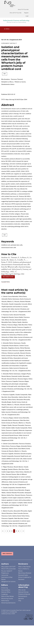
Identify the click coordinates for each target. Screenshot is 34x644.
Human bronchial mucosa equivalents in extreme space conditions (16, 521)
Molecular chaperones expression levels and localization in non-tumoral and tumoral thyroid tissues (17, 433)
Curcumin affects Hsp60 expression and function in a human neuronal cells (17, 306)
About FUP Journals (23, 9)
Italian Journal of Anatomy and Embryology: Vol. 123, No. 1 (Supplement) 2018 (17, 389)
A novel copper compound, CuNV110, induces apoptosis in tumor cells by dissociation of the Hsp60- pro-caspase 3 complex (17, 500)
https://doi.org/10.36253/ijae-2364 (16, 99)
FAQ (20, 601)
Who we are (22, 590)
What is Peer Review (24, 567)
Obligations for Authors (8, 582)
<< (3, 531)
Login (27, 16)
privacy (8, 614)
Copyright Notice (6, 282)
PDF (5, 74)
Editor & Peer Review (8, 596)
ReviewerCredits (23, 575)
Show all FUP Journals (16, 13)
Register (26, 13)
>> (23, 531)
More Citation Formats (8, 277)
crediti (13, 614)
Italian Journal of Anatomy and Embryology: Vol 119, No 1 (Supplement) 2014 (17, 505)
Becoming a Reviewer (25, 573)
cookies (3, 614)
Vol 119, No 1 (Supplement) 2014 (12, 40)
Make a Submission (7, 554)
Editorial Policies (23, 592)
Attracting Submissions (8, 603)
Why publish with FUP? (8, 567)
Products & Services (24, 594)
